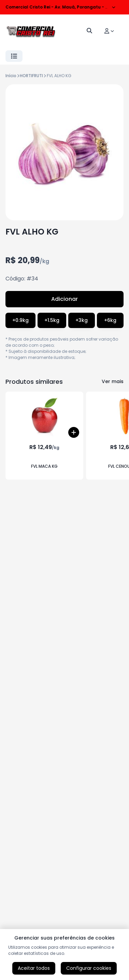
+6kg (110, 320)
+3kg (82, 320)
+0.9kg (20, 320)
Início (11, 76)
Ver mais (113, 381)
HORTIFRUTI (31, 76)
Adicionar (64, 299)
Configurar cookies (89, 968)
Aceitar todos (34, 968)
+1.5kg (52, 320)
